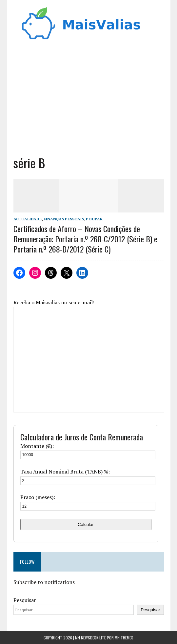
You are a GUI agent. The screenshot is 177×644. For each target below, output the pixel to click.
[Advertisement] (89, 96)
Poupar (94, 219)
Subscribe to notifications (44, 582)
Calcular (86, 524)
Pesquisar (25, 600)
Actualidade (28, 219)
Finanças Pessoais (64, 219)
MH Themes (124, 638)
